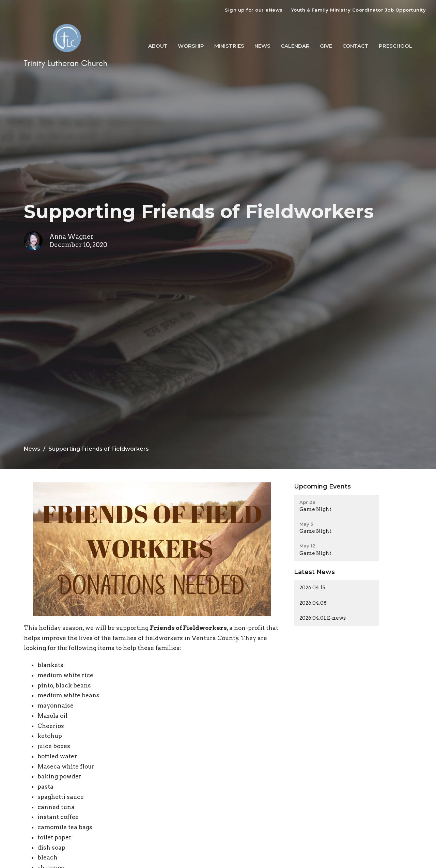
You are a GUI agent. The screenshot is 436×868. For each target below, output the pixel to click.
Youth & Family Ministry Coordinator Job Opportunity (359, 10)
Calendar (295, 46)
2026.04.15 (312, 588)
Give (326, 46)
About (158, 46)
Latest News (314, 572)
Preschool (395, 46)
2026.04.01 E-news (323, 618)
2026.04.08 (313, 603)
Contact (355, 46)
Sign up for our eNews (254, 10)
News (262, 46)
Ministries (229, 46)
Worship (191, 46)
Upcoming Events (322, 486)
